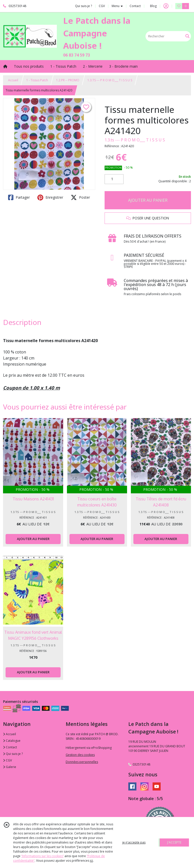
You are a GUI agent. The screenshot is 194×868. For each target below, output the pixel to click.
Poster (80, 197)
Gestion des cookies (80, 755)
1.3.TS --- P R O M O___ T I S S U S (110, 80)
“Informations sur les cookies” (42, 856)
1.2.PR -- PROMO (68, 80)
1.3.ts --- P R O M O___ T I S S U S (135, 140)
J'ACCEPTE (174, 842)
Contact (135, 6)
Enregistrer (50, 197)
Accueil (13, 80)
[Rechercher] (187, 36)
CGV (7, 760)
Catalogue (12, 741)
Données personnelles (82, 762)
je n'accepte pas (134, 842)
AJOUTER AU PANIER (148, 200)
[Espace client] (166, 6)
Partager (19, 197)
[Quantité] (114, 179)
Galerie (10, 767)
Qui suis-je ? (13, 754)
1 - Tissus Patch (37, 80)
